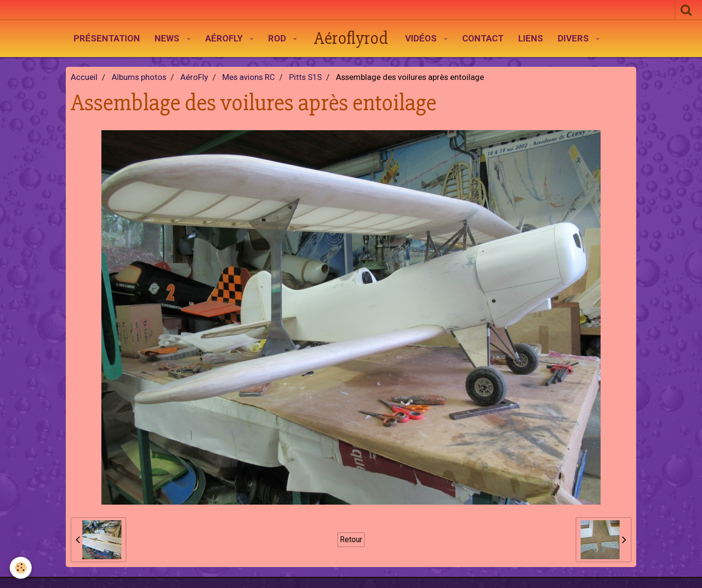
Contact (483, 39)
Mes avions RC (249, 77)
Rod (278, 39)
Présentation (107, 39)
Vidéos (422, 39)
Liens (531, 39)
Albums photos (139, 77)
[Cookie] (21, 568)
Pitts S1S (305, 77)
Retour (351, 539)
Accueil (84, 77)
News (168, 39)
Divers (575, 39)
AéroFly (225, 39)
